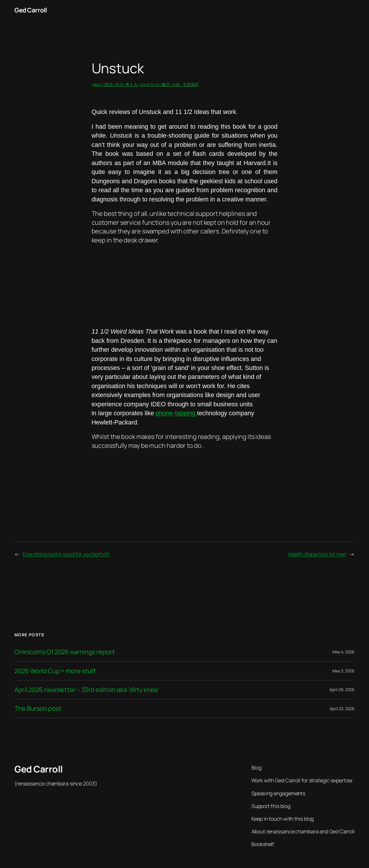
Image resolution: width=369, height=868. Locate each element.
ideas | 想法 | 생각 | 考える (115, 84)
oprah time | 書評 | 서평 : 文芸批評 (169, 84)
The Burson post (38, 708)
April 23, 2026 (342, 709)
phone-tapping (176, 413)
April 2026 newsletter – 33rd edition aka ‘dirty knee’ (87, 690)
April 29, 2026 (342, 690)
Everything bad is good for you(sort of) (66, 554)
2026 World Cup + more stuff (55, 671)
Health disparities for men (317, 554)
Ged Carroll (31, 10)
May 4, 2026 (343, 652)
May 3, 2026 (343, 671)
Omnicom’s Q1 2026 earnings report (65, 652)
